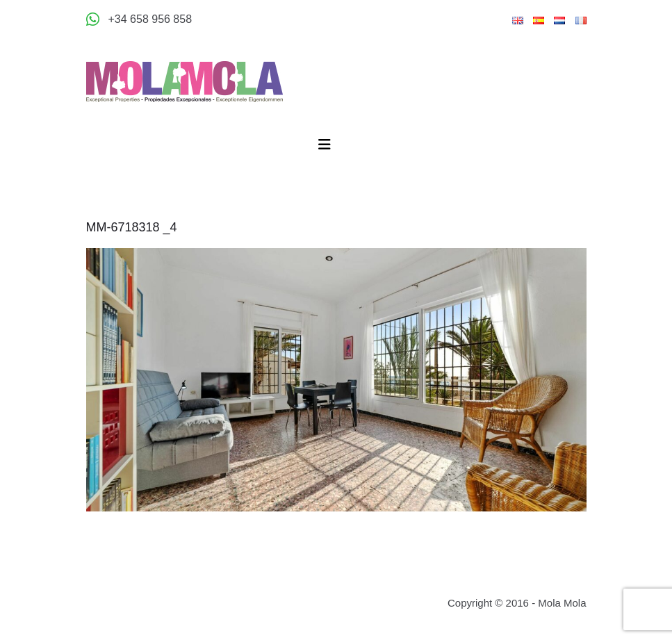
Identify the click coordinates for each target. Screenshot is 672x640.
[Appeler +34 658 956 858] (139, 19)
